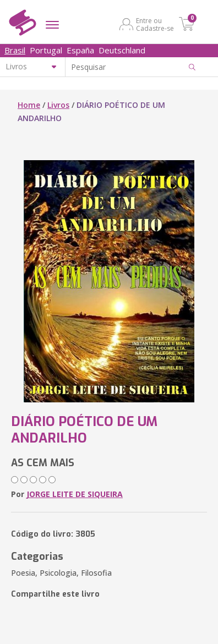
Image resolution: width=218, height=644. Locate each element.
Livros (58, 105)
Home (29, 105)
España (80, 50)
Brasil (15, 50)
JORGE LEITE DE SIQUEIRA (75, 494)
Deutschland (122, 50)
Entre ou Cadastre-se (155, 24)
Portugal (46, 50)
